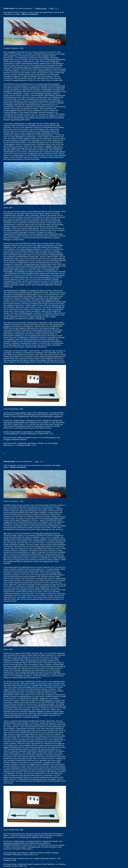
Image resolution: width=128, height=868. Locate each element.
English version (41, 8)
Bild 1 (52, 8)
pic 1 (37, 461)
